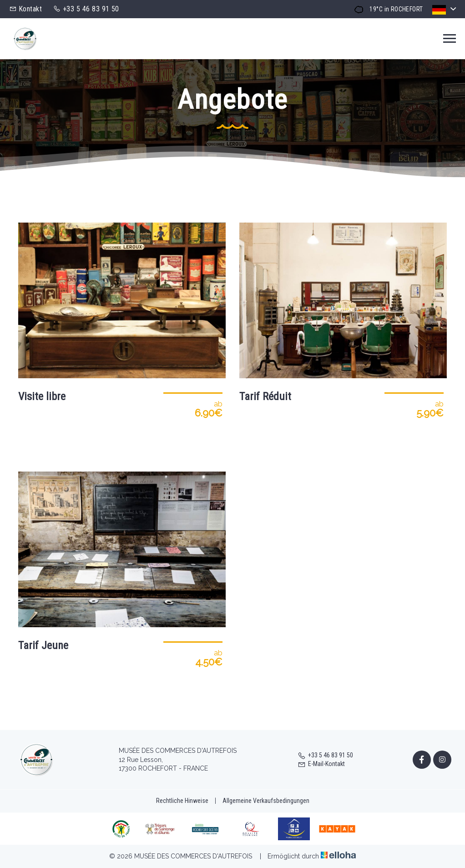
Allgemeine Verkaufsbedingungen (266, 801)
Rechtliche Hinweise (182, 801)
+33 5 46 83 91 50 (325, 755)
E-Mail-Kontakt (321, 764)
